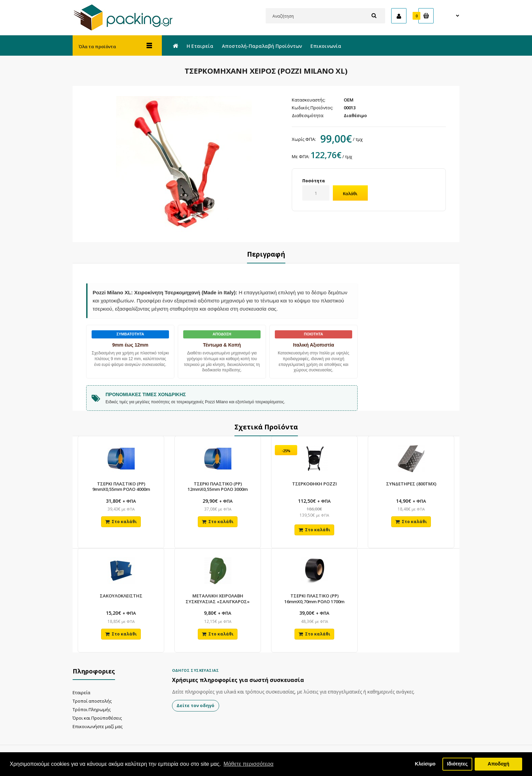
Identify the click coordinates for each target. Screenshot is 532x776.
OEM (349, 100)
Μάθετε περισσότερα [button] (249, 764)
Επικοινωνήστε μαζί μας (98, 732)
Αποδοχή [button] (498, 764)
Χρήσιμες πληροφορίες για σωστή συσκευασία (238, 686)
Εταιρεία (81, 698)
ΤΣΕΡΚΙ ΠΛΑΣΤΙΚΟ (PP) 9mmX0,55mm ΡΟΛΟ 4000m (121, 488)
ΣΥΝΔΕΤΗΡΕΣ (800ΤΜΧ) (411, 485)
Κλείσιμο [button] (425, 764)
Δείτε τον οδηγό (196, 711)
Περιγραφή (266, 254)
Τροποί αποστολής (92, 706)
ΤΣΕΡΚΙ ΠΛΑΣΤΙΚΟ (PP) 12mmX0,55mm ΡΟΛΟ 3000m (218, 488)
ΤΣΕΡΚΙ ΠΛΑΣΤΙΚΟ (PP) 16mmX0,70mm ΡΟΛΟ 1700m (314, 603)
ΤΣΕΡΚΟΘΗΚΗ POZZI (315, 485)
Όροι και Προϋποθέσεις (97, 723)
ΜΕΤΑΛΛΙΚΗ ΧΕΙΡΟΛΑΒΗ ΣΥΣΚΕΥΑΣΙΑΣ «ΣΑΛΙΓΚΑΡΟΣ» (218, 603)
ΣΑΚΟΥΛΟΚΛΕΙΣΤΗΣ (121, 600)
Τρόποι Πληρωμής (92, 715)
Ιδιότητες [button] (457, 764)
